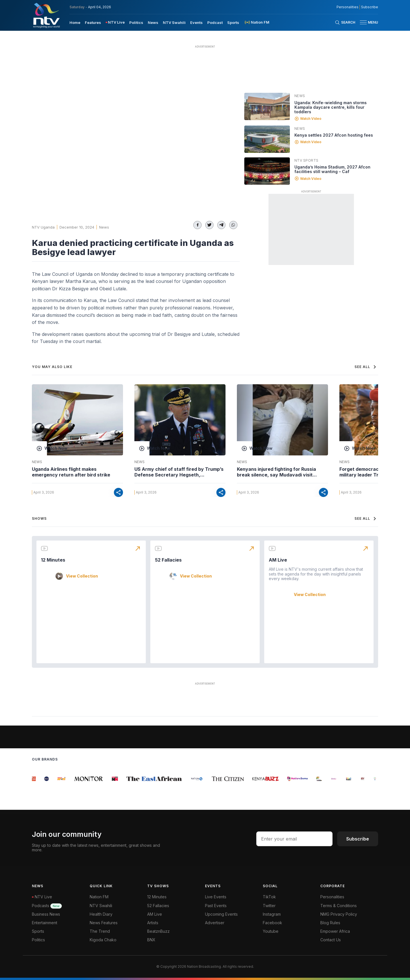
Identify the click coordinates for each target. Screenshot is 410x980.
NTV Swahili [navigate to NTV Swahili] (174, 22)
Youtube (271, 931)
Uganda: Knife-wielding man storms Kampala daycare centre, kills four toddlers (331, 107)
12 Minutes (53, 560)
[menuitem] (75, 22)
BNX (151, 940)
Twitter (269, 906)
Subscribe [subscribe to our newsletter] (370, 7)
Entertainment (45, 923)
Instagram (272, 914)
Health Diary (101, 914)
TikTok (269, 897)
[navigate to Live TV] (115, 22)
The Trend (100, 931)
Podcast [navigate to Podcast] (215, 22)
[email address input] (294, 839)
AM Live (278, 560)
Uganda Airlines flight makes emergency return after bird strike (71, 472)
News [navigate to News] (153, 22)
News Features (104, 923)
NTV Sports (307, 160)
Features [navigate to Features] (93, 22)
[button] (367, 22)
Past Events (216, 906)
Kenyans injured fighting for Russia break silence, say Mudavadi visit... (277, 472)
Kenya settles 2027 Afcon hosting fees (334, 135)
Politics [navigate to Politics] (136, 22)
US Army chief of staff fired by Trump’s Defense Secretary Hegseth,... (179, 472)
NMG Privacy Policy (339, 914)
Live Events (216, 897)
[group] (35, 779)
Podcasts (47, 906)
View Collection (82, 576)
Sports (38, 931)
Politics (38, 940)
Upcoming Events (221, 914)
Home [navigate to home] (75, 22)
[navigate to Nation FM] (257, 22)
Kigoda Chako (103, 940)
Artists (153, 923)
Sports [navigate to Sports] (233, 22)
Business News (46, 914)
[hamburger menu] (363, 22)
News (104, 227)
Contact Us (331, 940)
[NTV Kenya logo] (46, 15)
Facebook (272, 923)
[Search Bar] (345, 22)
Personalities (332, 897)
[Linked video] (267, 106)
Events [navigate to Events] (196, 22)
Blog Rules (330, 923)
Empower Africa (335, 931)
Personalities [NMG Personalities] (348, 7)
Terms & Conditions (339, 906)
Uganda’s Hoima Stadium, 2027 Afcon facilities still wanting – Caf (332, 169)
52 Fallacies (168, 560)
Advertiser (215, 923)
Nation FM (99, 897)
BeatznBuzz (158, 931)
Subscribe (358, 839)
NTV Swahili (101, 906)
